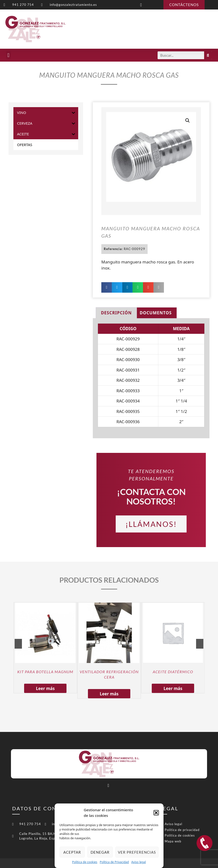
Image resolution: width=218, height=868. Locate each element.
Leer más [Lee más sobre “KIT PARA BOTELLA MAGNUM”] (45, 688)
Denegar (100, 852)
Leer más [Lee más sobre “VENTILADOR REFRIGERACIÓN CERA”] (109, 694)
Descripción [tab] (116, 313)
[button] (156, 813)
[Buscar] (208, 55)
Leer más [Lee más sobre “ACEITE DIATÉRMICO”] (173, 688)
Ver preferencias (137, 852)
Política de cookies (85, 862)
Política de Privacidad (114, 862)
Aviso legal (139, 862)
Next (200, 644)
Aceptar (72, 852)
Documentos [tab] (156, 313)
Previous (18, 644)
